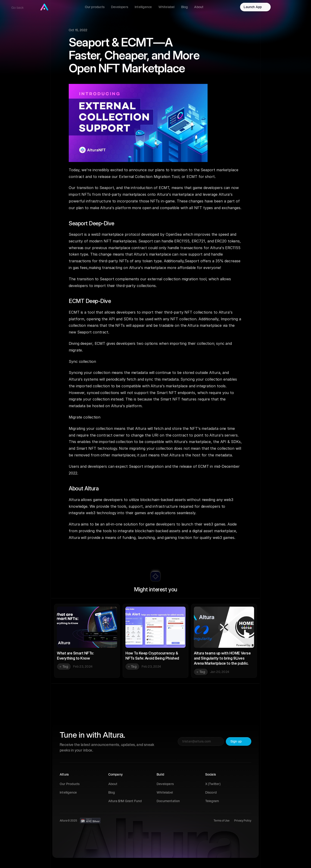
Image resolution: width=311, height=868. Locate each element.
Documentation (168, 801)
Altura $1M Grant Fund (125, 801)
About (113, 784)
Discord (211, 792)
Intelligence (68, 792)
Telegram (212, 801)
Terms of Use (222, 821)
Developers (165, 784)
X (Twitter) (213, 784)
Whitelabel (165, 792)
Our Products (70, 784)
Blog (112, 792)
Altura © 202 (68, 821)
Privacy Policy (243, 821)
